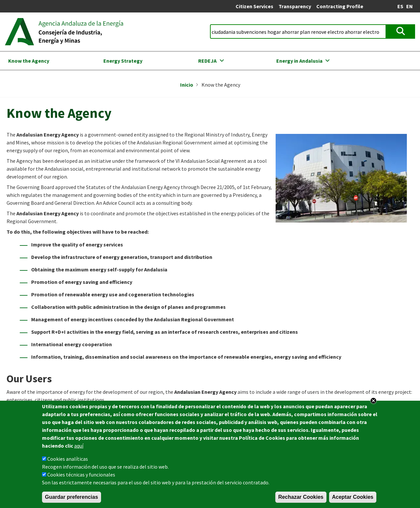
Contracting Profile (340, 6)
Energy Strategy (123, 61)
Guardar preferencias (72, 498)
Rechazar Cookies (301, 498)
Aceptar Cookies (353, 498)
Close (373, 402)
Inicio (187, 85)
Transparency (295, 6)
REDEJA (207, 61)
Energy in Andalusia (299, 61)
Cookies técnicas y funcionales (81, 476)
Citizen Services (254, 6)
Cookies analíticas (68, 460)
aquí (79, 447)
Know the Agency (29, 61)
